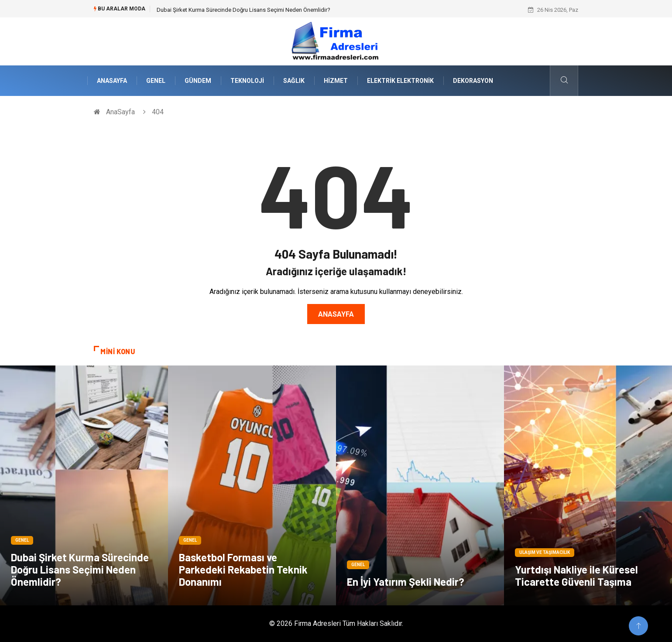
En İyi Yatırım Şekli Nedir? (406, 582)
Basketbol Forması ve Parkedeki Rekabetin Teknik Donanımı (243, 569)
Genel (156, 81)
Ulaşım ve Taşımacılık (545, 552)
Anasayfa (336, 314)
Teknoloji (247, 81)
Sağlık (294, 81)
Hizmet (336, 81)
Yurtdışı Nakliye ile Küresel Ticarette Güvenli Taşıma (576, 575)
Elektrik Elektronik (400, 81)
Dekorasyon (473, 81)
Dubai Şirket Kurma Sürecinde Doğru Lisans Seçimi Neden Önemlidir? (243, 10)
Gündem (198, 81)
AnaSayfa (112, 81)
